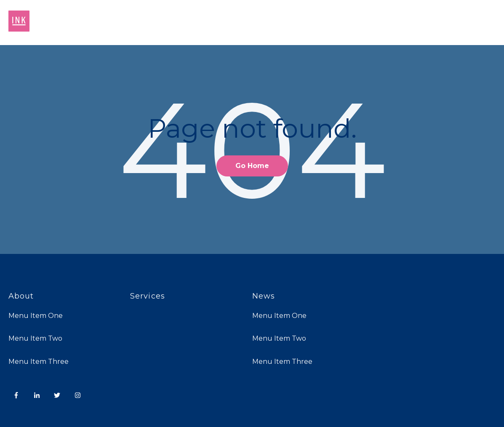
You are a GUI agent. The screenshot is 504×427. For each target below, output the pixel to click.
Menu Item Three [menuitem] (39, 362)
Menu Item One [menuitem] (36, 316)
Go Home (252, 166)
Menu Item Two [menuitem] (35, 338)
